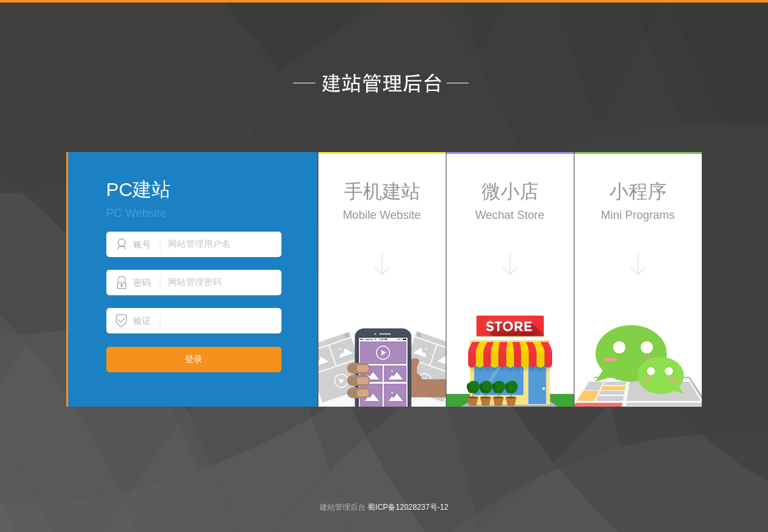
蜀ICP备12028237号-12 (408, 507)
